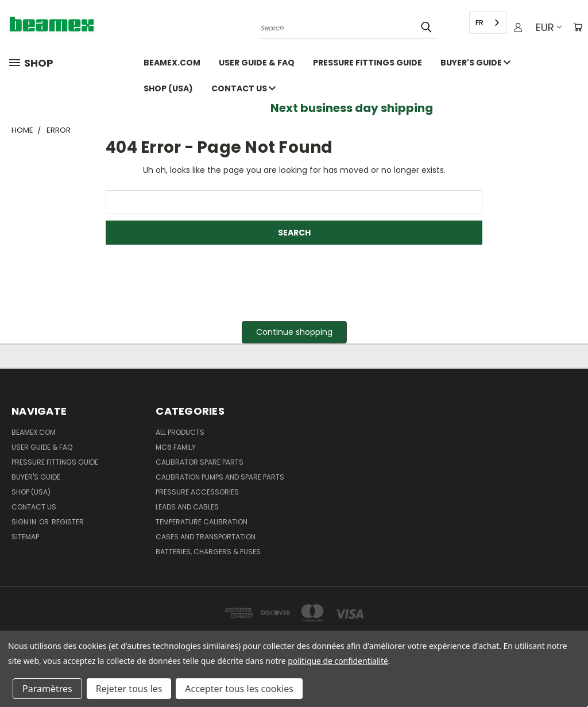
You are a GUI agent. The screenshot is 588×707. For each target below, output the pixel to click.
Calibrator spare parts (200, 462)
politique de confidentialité (338, 661)
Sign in (25, 522)
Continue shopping (294, 332)
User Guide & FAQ (257, 63)
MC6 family (176, 447)
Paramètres (47, 689)
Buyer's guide (475, 63)
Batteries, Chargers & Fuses (208, 552)
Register (68, 522)
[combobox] (486, 23)
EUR (546, 27)
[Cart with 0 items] (577, 28)
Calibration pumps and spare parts (220, 477)
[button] (294, 332)
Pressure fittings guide (367, 63)
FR (477, 23)
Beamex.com (172, 63)
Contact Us (243, 88)
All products (180, 432)
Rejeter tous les (129, 689)
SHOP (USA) (168, 88)
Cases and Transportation (206, 537)
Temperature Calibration (202, 522)
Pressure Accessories (197, 492)
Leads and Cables (187, 507)
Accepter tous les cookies (239, 689)
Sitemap (25, 537)
